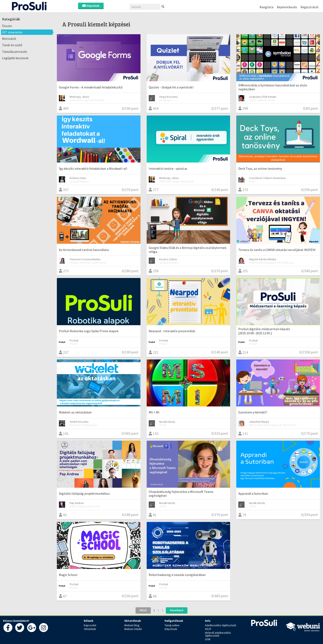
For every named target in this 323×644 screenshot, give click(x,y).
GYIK (208, 639)
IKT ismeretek (12, 32)
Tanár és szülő (12, 45)
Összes (7, 26)
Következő (177, 610)
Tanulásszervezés (15, 52)
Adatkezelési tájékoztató (221, 625)
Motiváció (9, 39)
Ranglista (266, 7)
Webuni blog (132, 625)
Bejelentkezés (287, 7)
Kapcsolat (90, 625)
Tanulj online (172, 625)
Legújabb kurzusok (15, 58)
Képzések (91, 6)
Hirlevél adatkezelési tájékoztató (218, 634)
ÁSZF (208, 629)
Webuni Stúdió (133, 629)
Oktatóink (90, 629)
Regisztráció (310, 7)
